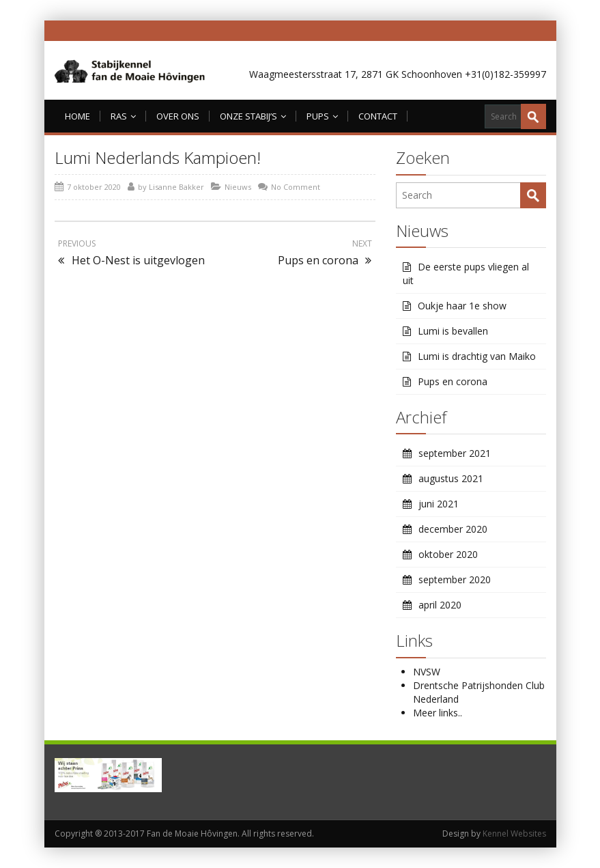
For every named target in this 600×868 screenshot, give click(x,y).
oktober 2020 (448, 554)
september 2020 (455, 579)
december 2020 (453, 529)
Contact (378, 116)
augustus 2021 (451, 478)
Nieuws (238, 187)
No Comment (296, 187)
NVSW (427, 672)
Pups (322, 116)
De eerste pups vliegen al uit (466, 274)
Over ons (178, 116)
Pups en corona (453, 381)
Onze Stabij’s (253, 116)
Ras (123, 116)
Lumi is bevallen (453, 331)
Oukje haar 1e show (462, 306)
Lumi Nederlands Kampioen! (158, 157)
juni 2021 (439, 504)
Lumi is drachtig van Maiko (477, 356)
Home (77, 116)
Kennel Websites (514, 834)
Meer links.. (438, 713)
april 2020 (440, 605)
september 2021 (455, 453)
